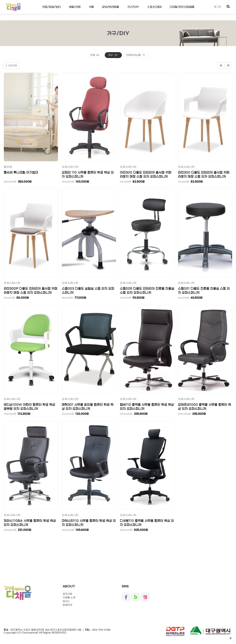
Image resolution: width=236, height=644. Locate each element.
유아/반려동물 (110, 7)
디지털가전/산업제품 (182, 7)
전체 (95, 55)
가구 (113, 55)
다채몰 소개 (69, 598)
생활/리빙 (75, 7)
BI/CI (66, 601)
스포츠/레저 (154, 7)
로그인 (218, 7)
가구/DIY (133, 7)
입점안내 (67, 605)
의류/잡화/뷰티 (51, 7)
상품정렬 (11, 66)
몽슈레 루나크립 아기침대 (21, 172)
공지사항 (67, 594)
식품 (91, 7)
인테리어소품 (136, 55)
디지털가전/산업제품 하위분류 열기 (0, 0)
